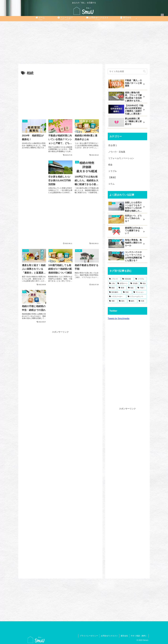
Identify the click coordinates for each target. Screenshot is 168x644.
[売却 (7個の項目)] (127, 292)
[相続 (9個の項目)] (131, 288)
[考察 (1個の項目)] (113, 301)
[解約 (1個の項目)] (132, 301)
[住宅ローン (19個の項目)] (123, 284)
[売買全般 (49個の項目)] (127, 279)
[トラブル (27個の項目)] (141, 279)
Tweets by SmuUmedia (119, 319)
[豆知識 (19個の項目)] (134, 284)
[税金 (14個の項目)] (143, 284)
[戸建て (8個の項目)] (142, 288)
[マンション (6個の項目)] (140, 292)
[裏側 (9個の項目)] (122, 288)
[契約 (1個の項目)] (123, 301)
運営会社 (124, 636)
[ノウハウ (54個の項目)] (114, 279)
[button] (144, 71)
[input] (127, 71)
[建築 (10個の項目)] (112, 288)
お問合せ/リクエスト (109, 636)
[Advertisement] (84, 42)
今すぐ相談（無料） (139, 636)
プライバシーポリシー (89, 636)
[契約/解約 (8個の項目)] (115, 292)
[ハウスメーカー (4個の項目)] (117, 297)
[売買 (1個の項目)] (142, 301)
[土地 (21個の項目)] (112, 284)
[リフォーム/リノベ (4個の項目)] (137, 297)
